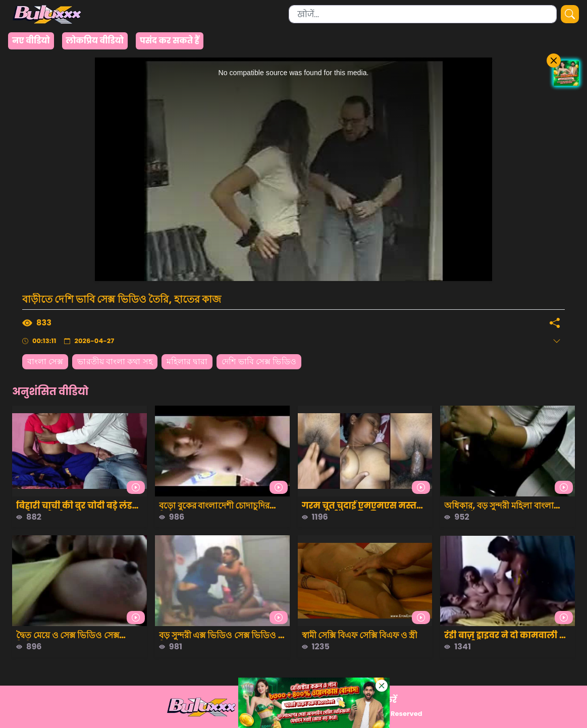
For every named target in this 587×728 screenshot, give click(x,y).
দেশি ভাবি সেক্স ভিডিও (259, 361)
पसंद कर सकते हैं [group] (170, 41)
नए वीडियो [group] (31, 41)
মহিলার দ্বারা (187, 361)
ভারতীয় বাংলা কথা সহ (115, 361)
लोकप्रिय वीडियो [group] (95, 41)
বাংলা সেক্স (45, 361)
